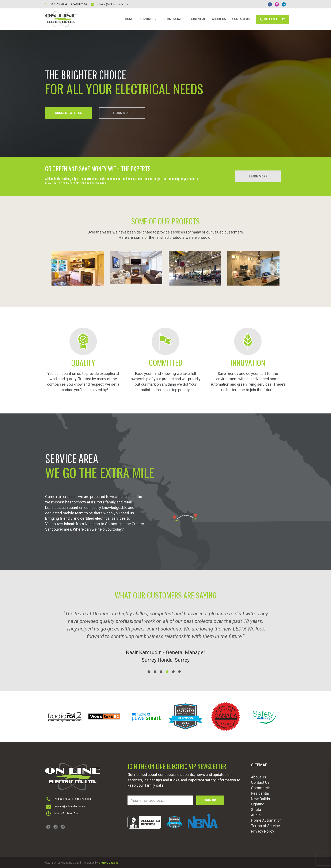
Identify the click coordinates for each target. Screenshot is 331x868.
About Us (259, 777)
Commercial (261, 788)
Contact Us (260, 782)
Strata (256, 810)
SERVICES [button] (148, 19)
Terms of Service (265, 826)
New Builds (260, 799)
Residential (260, 793)
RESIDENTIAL (197, 19)
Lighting (258, 804)
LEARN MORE (122, 113)
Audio (256, 815)
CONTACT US (241, 19)
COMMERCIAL (172, 19)
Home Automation (266, 820)
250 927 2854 (62, 799)
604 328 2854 (83, 799)
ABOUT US (219, 19)
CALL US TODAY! (273, 19)
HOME (129, 19)
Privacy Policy (263, 831)
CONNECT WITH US (69, 113)
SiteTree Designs (108, 863)
